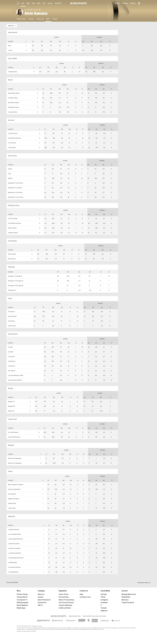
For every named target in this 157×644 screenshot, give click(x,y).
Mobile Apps (21, 608)
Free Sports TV (22, 600)
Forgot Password (128, 603)
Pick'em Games (22, 594)
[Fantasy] (31, 19)
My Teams (125, 600)
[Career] (55, 19)
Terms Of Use (64, 594)
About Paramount (44, 600)
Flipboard (104, 611)
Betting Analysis (23, 603)
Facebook (104, 603)
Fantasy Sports (22, 597)
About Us (41, 594)
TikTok (103, 597)
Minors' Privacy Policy (66, 600)
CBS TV (40, 605)
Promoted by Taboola (144, 583)
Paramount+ (42, 603)
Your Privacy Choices (66, 603)
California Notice (65, 608)
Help (81, 594)
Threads (104, 608)
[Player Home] (21, 19)
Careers (41, 597)
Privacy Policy (64, 597)
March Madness (22, 605)
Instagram (104, 600)
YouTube (104, 594)
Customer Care (85, 597)
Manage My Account (129, 594)
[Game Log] (40, 19)
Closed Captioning (65, 605)
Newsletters (126, 597)
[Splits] (48, 19)
